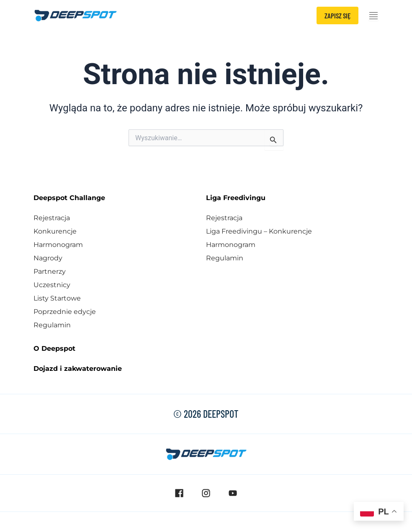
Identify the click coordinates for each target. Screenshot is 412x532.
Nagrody (48, 258)
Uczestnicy (52, 285)
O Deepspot (54, 348)
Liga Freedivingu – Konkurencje (259, 231)
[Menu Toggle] (373, 16)
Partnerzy (50, 271)
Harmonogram (58, 245)
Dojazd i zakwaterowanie (78, 369)
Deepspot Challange (69, 198)
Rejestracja (52, 218)
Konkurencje (55, 231)
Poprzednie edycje (65, 312)
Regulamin (52, 325)
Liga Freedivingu (236, 198)
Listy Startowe (57, 298)
